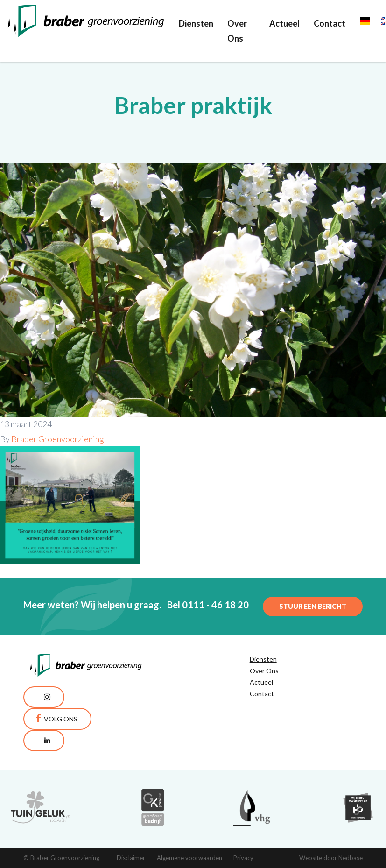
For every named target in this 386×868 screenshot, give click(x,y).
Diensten (196, 23)
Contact (330, 23)
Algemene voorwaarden (189, 858)
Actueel (284, 23)
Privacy (243, 858)
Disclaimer (131, 858)
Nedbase (351, 858)
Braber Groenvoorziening (58, 439)
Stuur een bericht (313, 606)
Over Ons (237, 31)
